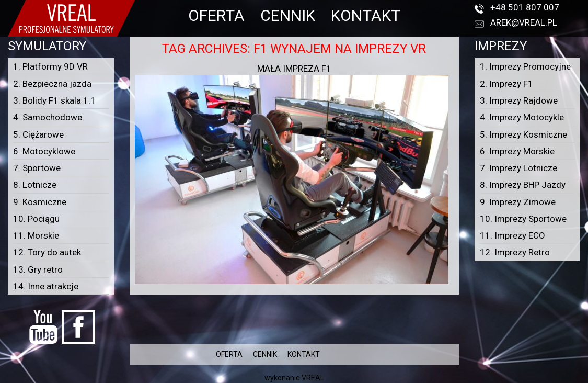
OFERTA (216, 15)
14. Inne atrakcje (46, 286)
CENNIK (288, 15)
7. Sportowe (37, 168)
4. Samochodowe (48, 117)
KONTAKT (366, 15)
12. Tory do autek (47, 252)
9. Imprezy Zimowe (518, 202)
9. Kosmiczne (40, 202)
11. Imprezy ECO (512, 235)
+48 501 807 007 (525, 7)
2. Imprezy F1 (506, 84)
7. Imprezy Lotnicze (518, 168)
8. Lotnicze (35, 185)
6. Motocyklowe (44, 151)
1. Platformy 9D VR (50, 66)
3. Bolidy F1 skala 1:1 (54, 100)
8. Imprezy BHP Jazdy (523, 185)
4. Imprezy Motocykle (522, 117)
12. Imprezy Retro (515, 252)
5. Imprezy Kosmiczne (523, 134)
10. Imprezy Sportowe (523, 219)
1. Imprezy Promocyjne (525, 66)
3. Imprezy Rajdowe (519, 100)
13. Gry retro (38, 269)
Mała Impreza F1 (294, 69)
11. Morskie (36, 235)
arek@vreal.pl (524, 22)
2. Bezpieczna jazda (52, 84)
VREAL (313, 378)
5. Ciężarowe (38, 134)
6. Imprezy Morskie (517, 151)
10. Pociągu (36, 219)
